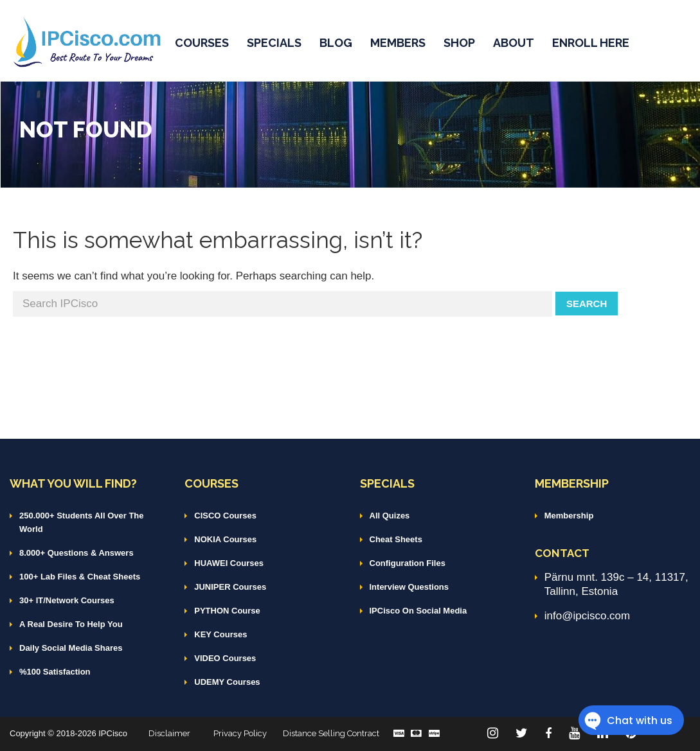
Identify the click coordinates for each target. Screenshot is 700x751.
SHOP (459, 43)
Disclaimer (169, 733)
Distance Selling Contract (331, 733)
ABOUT (514, 43)
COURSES (202, 43)
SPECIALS (274, 43)
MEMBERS (398, 43)
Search (587, 304)
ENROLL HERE (591, 43)
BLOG (336, 43)
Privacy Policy (240, 733)
